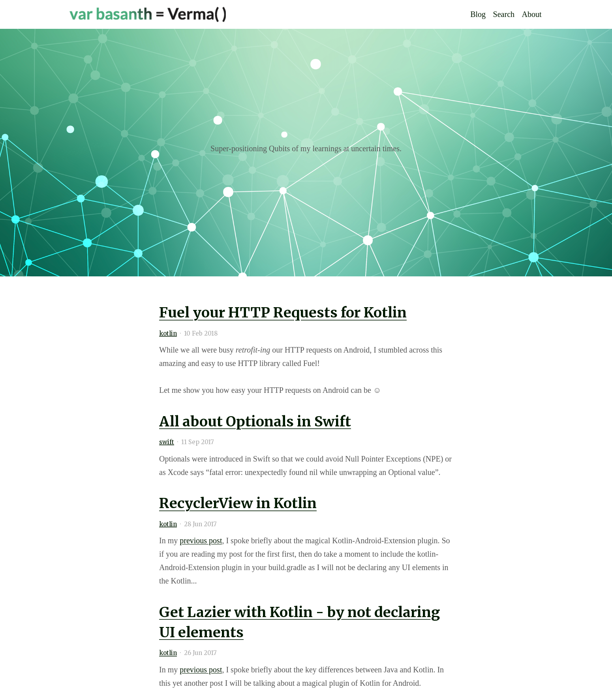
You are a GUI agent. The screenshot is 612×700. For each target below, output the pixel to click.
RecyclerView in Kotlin (238, 503)
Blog (478, 15)
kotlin (168, 333)
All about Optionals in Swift (255, 421)
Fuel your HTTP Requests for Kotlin (283, 312)
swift (167, 442)
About (532, 15)
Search (504, 15)
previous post (201, 540)
